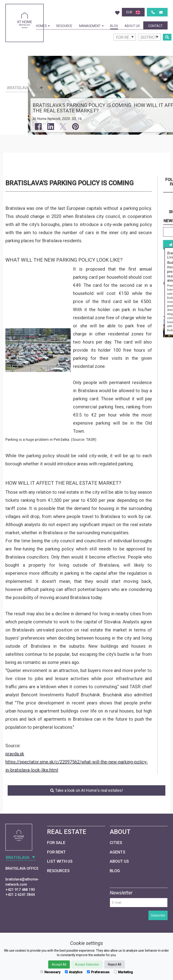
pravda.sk (15, 754)
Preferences (98, 972)
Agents (117, 852)
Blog (114, 26)
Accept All (59, 964)
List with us (60, 861)
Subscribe (158, 915)
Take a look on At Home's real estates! (87, 790)
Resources (58, 871)
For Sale (56, 843)
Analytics (74, 972)
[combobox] (25, 87)
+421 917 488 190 (20, 890)
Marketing (123, 972)
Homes (43, 26)
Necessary (50, 972)
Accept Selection (87, 964)
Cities (116, 843)
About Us (132, 26)
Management (91, 26)
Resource (64, 26)
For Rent (56, 852)
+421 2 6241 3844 (20, 895)
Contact (155, 26)
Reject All (115, 964)
